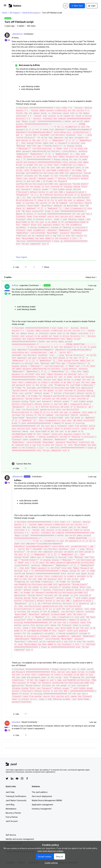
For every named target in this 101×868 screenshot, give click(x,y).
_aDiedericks (17, 34)
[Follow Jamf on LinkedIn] (12, 778)
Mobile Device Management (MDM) (47, 800)
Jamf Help (10, 792)
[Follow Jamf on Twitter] (7, 779)
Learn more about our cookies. (51, 851)
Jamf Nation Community (16, 800)
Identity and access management (20, 839)
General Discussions (31, 13)
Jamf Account (12, 821)
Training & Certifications (16, 796)
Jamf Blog (10, 805)
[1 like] (21, 464)
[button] (5, 6)
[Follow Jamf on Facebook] (27, 778)
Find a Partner (12, 817)
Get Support (15, 13)
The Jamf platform (40, 792)
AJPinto (15, 285)
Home (5, 13)
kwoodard (16, 722)
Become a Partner (13, 813)
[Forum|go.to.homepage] (15, 6)
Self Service (11, 835)
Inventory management (42, 809)
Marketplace (11, 809)
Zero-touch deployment (42, 796)
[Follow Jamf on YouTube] (17, 778)
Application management (42, 805)
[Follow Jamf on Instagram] (22, 778)
